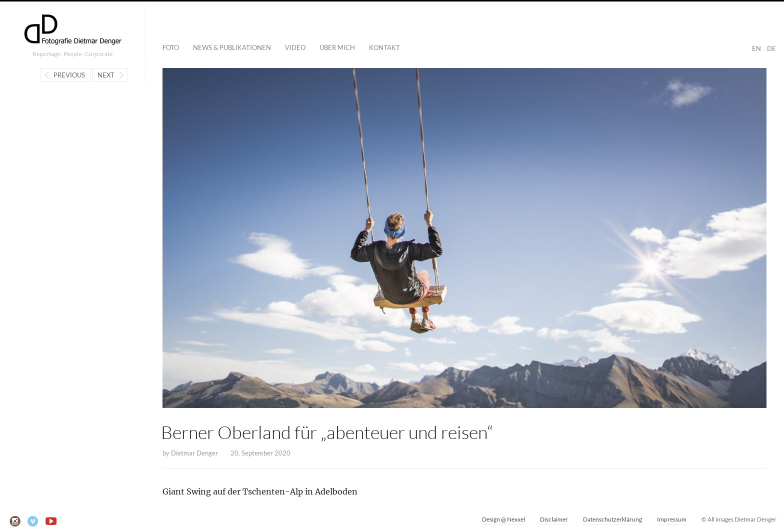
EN (756, 48)
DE (771, 48)
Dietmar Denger (194, 453)
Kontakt (384, 47)
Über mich (337, 47)
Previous (69, 75)
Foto (171, 47)
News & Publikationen (232, 47)
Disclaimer (554, 519)
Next (106, 75)
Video (295, 47)
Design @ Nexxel (503, 519)
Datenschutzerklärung (612, 519)
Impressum (672, 519)
